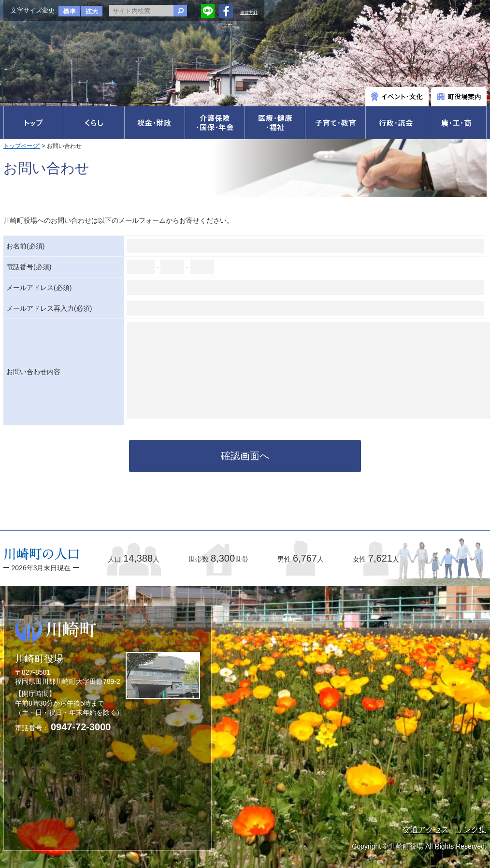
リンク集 (471, 830)
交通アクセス (426, 830)
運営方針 (249, 13)
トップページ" (22, 146)
